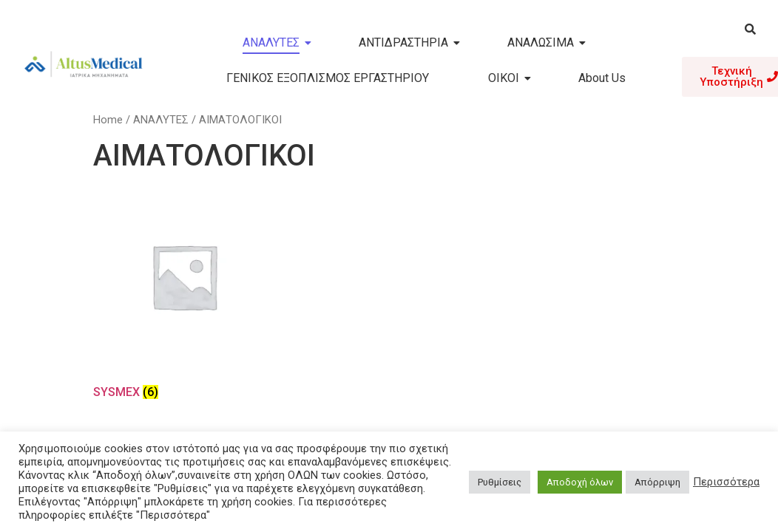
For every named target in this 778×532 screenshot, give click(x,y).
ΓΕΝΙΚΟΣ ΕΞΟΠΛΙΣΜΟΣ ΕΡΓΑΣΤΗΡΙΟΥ (328, 78)
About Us (602, 78)
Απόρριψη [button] (657, 482)
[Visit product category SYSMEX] (184, 295)
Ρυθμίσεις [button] (500, 482)
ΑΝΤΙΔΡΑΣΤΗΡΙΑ (409, 42)
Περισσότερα (726, 482)
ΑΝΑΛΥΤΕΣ (277, 42)
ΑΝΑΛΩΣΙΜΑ (547, 42)
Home (108, 120)
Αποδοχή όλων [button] (580, 482)
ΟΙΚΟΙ (510, 78)
